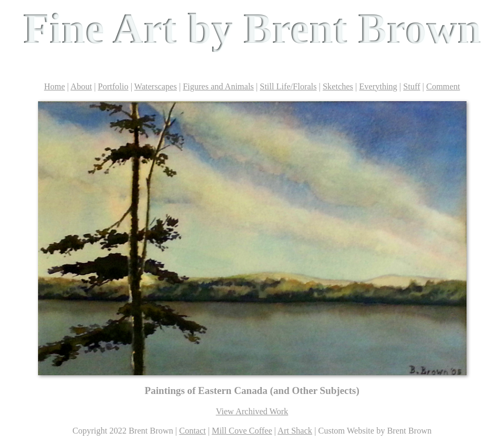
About (81, 86)
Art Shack (295, 431)
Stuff (412, 86)
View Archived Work (252, 411)
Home (54, 86)
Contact (192, 431)
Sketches (338, 86)
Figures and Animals (218, 86)
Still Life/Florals (288, 86)
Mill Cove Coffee (242, 431)
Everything (378, 86)
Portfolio (113, 86)
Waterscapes (156, 86)
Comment (443, 86)
